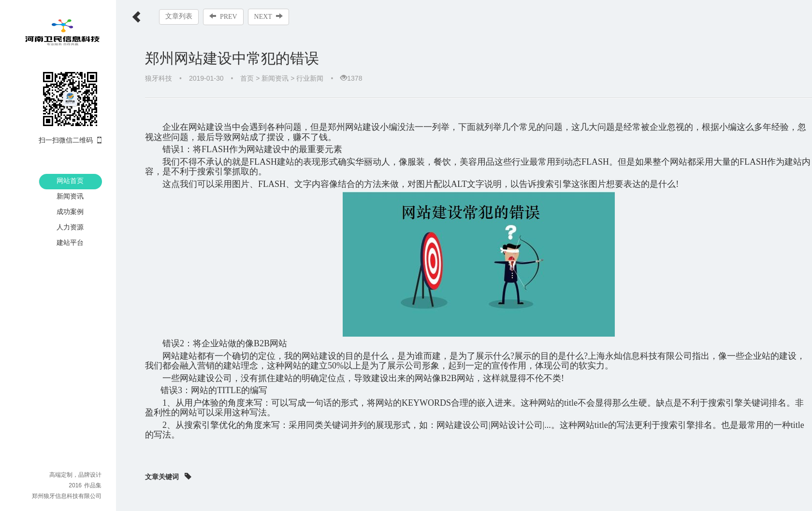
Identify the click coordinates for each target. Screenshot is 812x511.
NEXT (268, 16)
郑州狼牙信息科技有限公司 (67, 496)
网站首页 (70, 181)
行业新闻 (310, 78)
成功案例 (70, 212)
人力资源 (70, 227)
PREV (223, 16)
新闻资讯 (70, 196)
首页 (247, 78)
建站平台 (70, 242)
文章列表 (179, 16)
